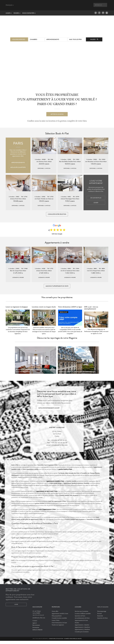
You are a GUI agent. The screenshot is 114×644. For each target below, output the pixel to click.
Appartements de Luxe (81, 624)
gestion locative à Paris (65, 472)
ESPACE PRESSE (37, 633)
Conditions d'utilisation (56, 642)
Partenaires (36, 631)
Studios (77, 626)
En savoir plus (96, 198)
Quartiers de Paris (80, 619)
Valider (94, 39)
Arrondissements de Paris (82, 621)
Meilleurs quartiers (18, 168)
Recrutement (36, 628)
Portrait (99, 617)
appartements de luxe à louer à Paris (47, 494)
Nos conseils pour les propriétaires (57, 301)
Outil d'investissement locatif (49, 411)
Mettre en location (57, 114)
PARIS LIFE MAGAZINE (103, 610)
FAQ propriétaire (57, 619)
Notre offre (55, 614)
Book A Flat (57, 6)
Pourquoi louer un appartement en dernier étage (77, 375)
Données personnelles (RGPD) (73, 642)
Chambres (34, 39)
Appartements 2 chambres (82, 630)
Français (10, 5)
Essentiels (100, 619)
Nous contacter (29, 13)
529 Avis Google (57, 235)
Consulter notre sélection (57, 215)
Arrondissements (53, 39)
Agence (35, 626)
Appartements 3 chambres (82, 633)
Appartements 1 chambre (82, 628)
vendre (17, 13)
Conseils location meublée (59, 621)
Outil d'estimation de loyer (59, 626)
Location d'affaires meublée (83, 617)
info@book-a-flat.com (39, 621)
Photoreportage (102, 614)
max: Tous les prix (75, 39)
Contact (35, 624)
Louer (9, 13)
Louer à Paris (56, 624)
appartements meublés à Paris (55, 484)
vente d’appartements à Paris (47, 512)
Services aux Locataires (81, 614)
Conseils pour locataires (82, 635)
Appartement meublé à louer (60, 617)
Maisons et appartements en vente (57, 288)
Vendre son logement (58, 628)
